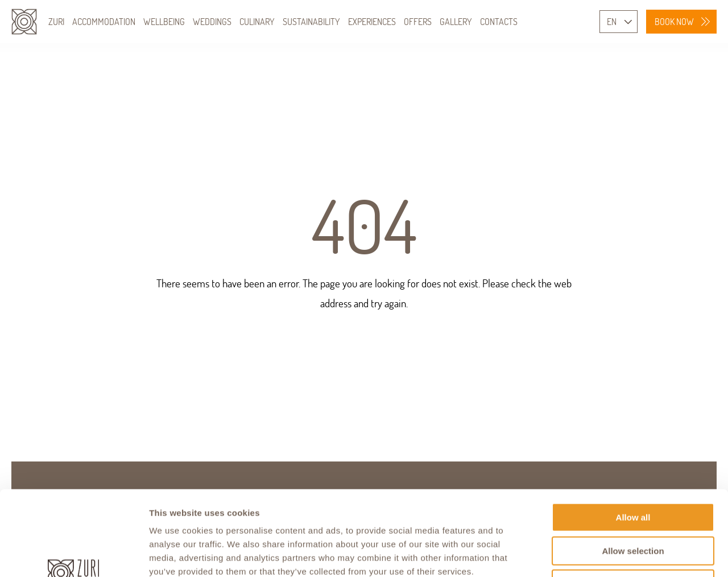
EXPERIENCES (372, 22)
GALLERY (456, 22)
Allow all (633, 438)
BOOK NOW (674, 22)
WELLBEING (164, 22)
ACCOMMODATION (104, 22)
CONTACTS (499, 22)
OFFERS (418, 22)
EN (612, 22)
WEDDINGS (212, 22)
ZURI (56, 22)
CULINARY (257, 22)
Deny (633, 504)
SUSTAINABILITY (311, 22)
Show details (597, 555)
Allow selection (633, 471)
